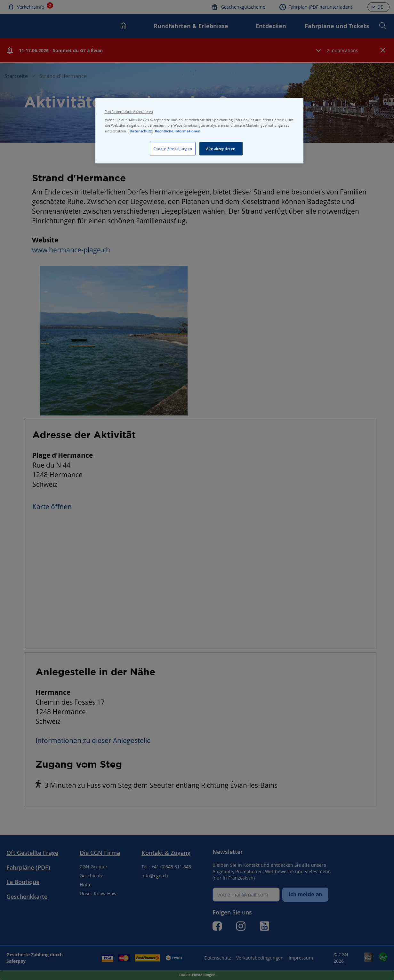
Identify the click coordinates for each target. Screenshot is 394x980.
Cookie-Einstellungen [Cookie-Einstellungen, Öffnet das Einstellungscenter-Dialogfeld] (173, 149)
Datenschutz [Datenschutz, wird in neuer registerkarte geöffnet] (141, 131)
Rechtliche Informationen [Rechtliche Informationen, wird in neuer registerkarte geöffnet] (178, 131)
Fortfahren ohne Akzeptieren (129, 112)
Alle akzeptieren (221, 149)
